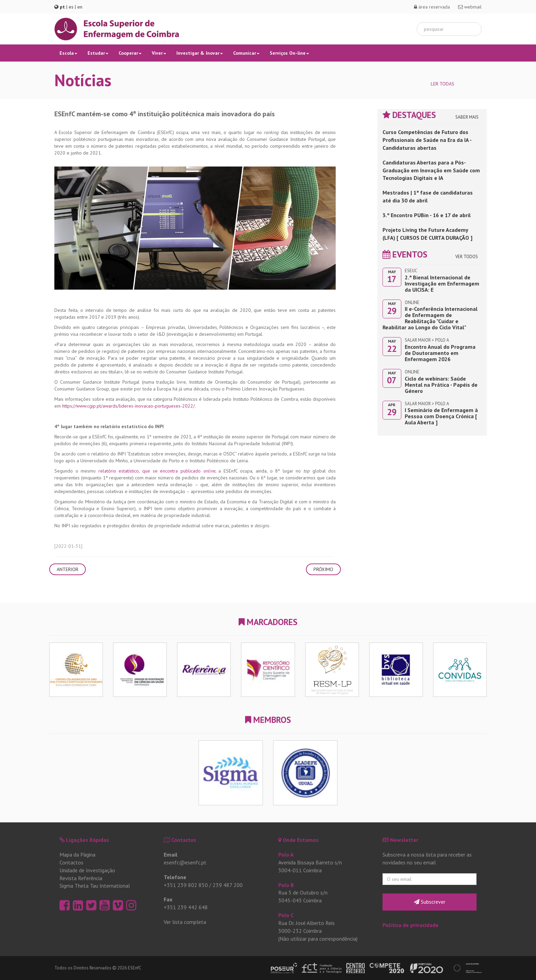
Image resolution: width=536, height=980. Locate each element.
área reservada (432, 7)
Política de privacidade (411, 925)
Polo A (286, 855)
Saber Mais (467, 117)
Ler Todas (443, 84)
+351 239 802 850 (186, 885)
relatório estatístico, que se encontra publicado (157, 471)
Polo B (286, 885)
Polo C (286, 915)
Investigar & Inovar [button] (200, 53)
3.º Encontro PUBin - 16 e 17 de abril (427, 215)
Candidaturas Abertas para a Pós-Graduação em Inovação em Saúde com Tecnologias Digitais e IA (431, 170)
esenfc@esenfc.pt (185, 862)
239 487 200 (228, 885)
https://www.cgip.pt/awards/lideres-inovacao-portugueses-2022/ (129, 406)
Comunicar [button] (246, 53)
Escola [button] (68, 53)
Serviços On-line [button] (289, 53)
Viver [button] (159, 53)
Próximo (323, 569)
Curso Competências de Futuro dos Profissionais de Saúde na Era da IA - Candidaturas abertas (427, 140)
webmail (470, 7)
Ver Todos (467, 257)
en (80, 7)
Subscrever (430, 902)
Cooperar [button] (130, 53)
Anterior (68, 569)
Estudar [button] (98, 53)
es (71, 7)
